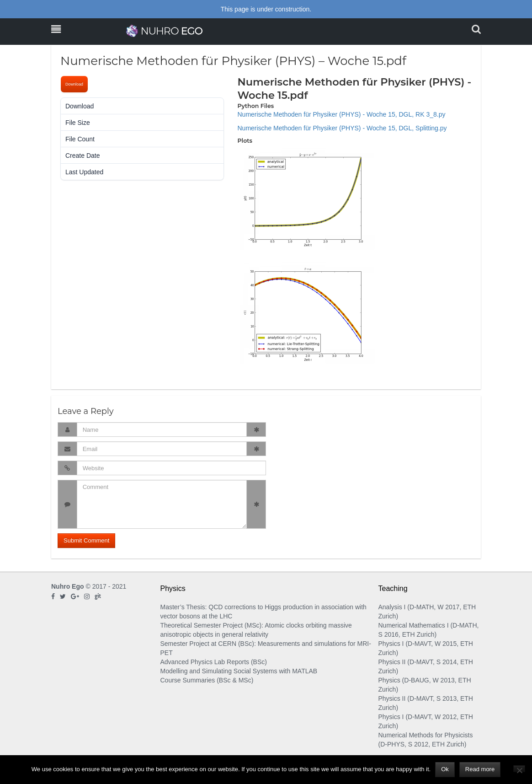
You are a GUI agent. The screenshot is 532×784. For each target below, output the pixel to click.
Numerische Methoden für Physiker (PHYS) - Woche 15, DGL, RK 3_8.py (342, 114)
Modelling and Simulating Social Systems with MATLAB (239, 671)
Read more (480, 769)
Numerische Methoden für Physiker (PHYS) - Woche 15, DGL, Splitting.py (342, 128)
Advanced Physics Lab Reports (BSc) (214, 662)
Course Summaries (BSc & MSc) (207, 680)
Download (74, 84)
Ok (445, 769)
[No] (519, 769)
